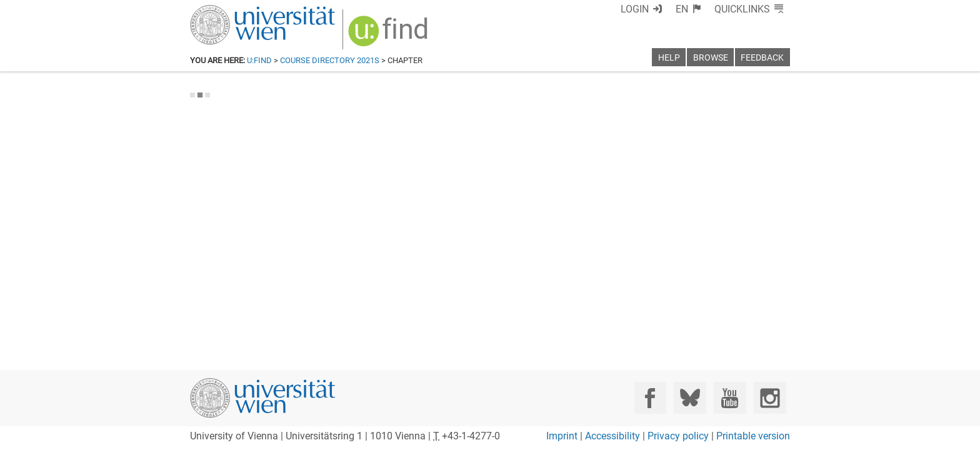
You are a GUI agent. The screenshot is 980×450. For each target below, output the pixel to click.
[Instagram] (770, 398)
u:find (259, 60)
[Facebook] (650, 398)
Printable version (753, 436)
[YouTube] (730, 398)
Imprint (562, 436)
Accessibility (612, 436)
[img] (382, 32)
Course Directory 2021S (330, 60)
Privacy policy (678, 436)
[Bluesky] (690, 398)
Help (669, 58)
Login (657, 9)
